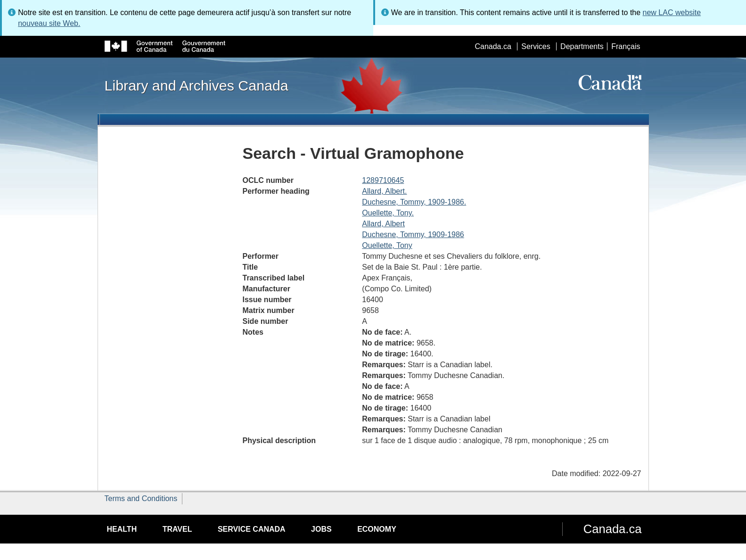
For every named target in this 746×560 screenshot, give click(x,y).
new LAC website (672, 12)
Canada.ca (493, 46)
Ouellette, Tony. (388, 213)
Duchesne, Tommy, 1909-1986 (413, 235)
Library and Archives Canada (197, 85)
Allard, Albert (383, 224)
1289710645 (383, 180)
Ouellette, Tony (387, 245)
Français (626, 46)
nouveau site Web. (49, 23)
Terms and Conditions (141, 498)
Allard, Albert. (384, 191)
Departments (582, 46)
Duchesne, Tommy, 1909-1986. (414, 202)
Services (536, 46)
